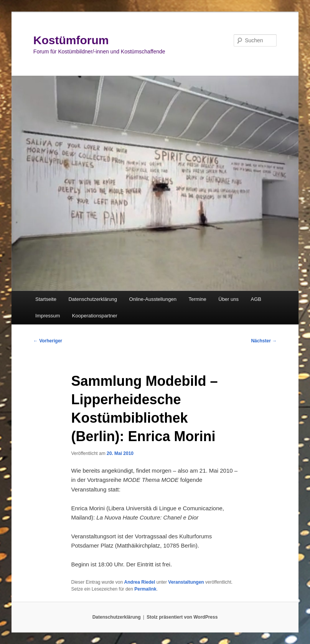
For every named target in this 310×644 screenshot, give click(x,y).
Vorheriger (48, 341)
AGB (256, 299)
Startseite (46, 299)
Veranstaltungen (186, 582)
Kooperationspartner (95, 316)
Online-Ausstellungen (153, 299)
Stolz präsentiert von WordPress (182, 617)
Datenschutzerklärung (92, 299)
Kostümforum (71, 40)
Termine (198, 299)
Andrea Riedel (140, 582)
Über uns (228, 299)
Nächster (264, 341)
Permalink (145, 589)
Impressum (48, 316)
